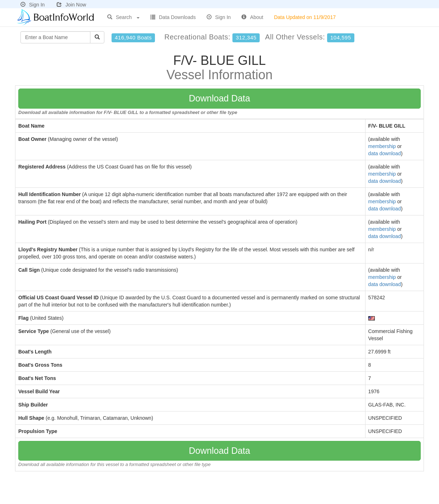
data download (385, 153)
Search (123, 17)
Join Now (71, 5)
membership (382, 146)
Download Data (220, 98)
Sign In (33, 5)
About (252, 17)
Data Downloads (173, 17)
